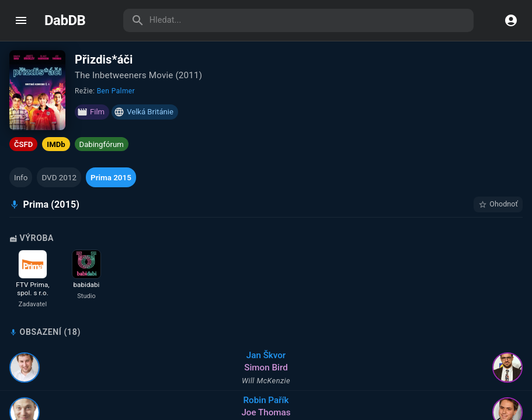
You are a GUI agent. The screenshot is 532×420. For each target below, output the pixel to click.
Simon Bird (266, 367)
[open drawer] (21, 20)
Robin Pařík (266, 400)
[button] (21, 177)
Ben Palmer (116, 91)
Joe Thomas (266, 412)
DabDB (65, 20)
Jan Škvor (266, 355)
